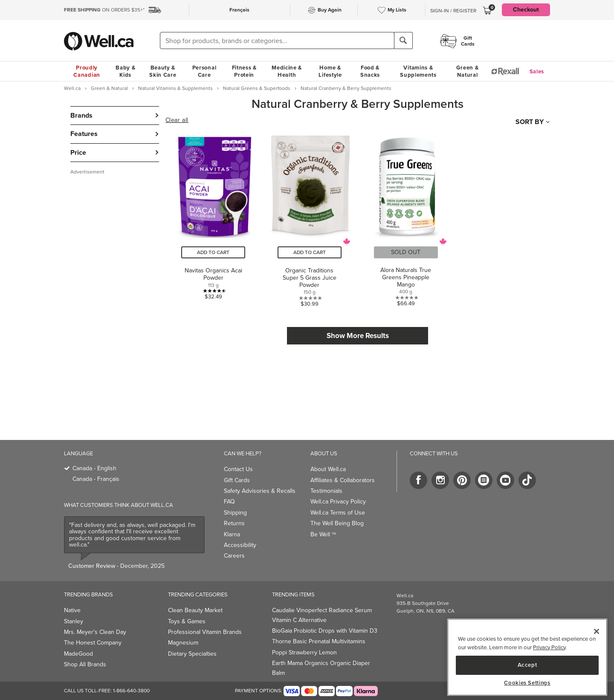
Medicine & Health (287, 71)
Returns (234, 523)
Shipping (235, 513)
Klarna (232, 534)
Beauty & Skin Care (163, 71)
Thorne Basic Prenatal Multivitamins (319, 641)
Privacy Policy (549, 647)
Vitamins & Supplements (418, 71)
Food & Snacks (370, 71)
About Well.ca (328, 469)
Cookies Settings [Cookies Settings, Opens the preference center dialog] (527, 683)
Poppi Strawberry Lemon (304, 652)
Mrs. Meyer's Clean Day (95, 632)
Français (239, 10)
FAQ (229, 502)
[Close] (597, 631)
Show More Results (358, 336)
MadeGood (78, 654)
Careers (234, 556)
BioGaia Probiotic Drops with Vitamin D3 (325, 631)
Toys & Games (187, 621)
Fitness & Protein (244, 71)
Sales (537, 71)
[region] (527, 657)
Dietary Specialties (192, 654)
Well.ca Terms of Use (338, 513)
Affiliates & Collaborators (343, 480)
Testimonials (326, 491)
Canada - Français (96, 479)
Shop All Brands (85, 664)
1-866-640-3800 (131, 691)
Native (72, 610)
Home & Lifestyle (330, 71)
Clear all (177, 120)
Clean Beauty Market (195, 610)
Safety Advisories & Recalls (260, 491)
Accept (527, 665)
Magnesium (183, 643)
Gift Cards (237, 480)
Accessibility (240, 545)
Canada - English (94, 468)
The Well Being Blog (337, 523)
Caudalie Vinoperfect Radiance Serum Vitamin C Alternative (322, 615)
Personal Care (204, 71)
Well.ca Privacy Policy (338, 502)
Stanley (74, 621)
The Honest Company (93, 643)
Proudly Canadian (87, 71)
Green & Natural (467, 71)
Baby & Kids (125, 71)
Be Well (323, 534)
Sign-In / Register (453, 11)
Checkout (526, 10)
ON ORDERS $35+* (104, 10)
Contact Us (238, 469)
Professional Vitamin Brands (205, 632)
